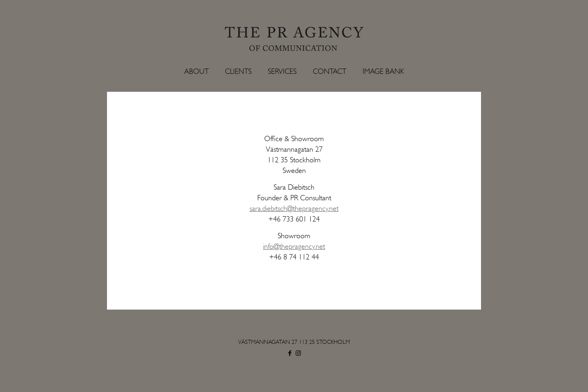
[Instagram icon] (298, 353)
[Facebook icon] (290, 353)
